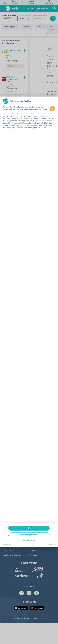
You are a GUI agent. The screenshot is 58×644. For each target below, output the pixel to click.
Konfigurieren (29, 540)
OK (29, 528)
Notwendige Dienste (29, 535)
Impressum (52, 544)
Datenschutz (7, 544)
